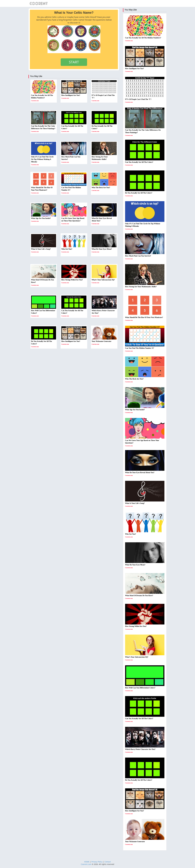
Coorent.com (86, 864)
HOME (87, 862)
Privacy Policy (97, 862)
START (74, 62)
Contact (108, 862)
